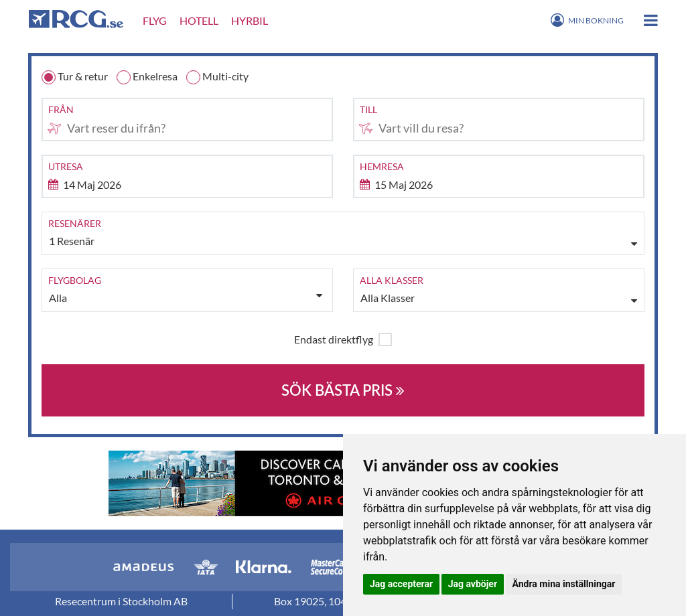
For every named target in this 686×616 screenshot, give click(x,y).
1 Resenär (72, 241)
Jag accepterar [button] (401, 584)
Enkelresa (147, 77)
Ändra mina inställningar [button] (564, 584)
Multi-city (217, 77)
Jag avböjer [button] (473, 584)
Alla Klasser (388, 298)
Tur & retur (75, 77)
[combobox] (187, 120)
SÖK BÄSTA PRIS (343, 390)
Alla (186, 297)
